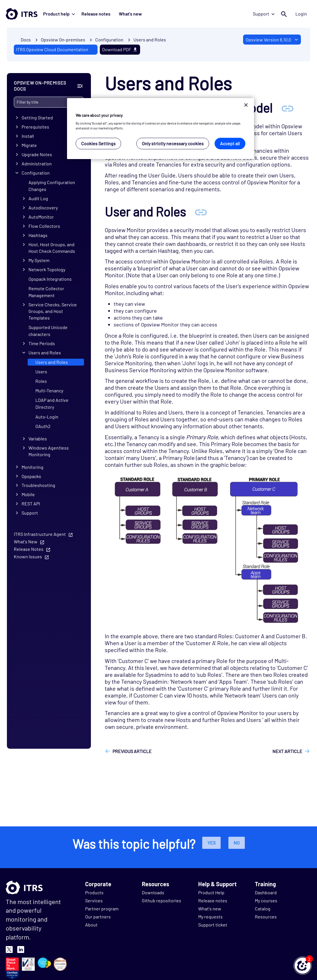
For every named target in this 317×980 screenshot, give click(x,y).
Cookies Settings (98, 143)
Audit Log (38, 198)
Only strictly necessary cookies (173, 143)
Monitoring (33, 467)
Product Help (211, 892)
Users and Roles (150, 40)
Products (94, 892)
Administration (37, 164)
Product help (59, 14)
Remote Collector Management (46, 292)
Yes (211, 843)
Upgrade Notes (37, 154)
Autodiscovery (43, 208)
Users (41, 371)
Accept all (230, 143)
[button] (303, 966)
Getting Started (37, 118)
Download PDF (120, 49)
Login (303, 14)
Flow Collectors (44, 226)
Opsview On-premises (63, 40)
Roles (41, 381)
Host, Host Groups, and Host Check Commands (52, 248)
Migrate (29, 145)
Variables (38, 439)
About (91, 925)
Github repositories (162, 900)
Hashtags (38, 235)
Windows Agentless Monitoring (49, 451)
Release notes (94, 14)
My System (39, 260)
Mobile (28, 494)
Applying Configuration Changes (52, 186)
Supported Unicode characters (48, 330)
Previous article (132, 751)
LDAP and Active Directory (52, 403)
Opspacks (31, 476)
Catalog (263, 909)
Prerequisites (35, 127)
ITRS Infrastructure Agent (40, 534)
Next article (287, 751)
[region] (161, 129)
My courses (266, 900)
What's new (125, 14)
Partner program (102, 909)
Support (267, 14)
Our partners (98, 917)
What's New (26, 541)
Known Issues (28, 556)
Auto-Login (47, 416)
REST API (31, 504)
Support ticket (213, 925)
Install (28, 136)
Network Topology (47, 269)
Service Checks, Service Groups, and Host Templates (53, 311)
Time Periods (42, 343)
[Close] (246, 105)
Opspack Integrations (50, 279)
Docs (26, 40)
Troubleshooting (38, 485)
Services (94, 900)
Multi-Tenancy (49, 390)
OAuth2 (43, 426)
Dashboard (266, 892)
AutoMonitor (41, 217)
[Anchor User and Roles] (201, 212)
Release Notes (29, 549)
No (237, 843)
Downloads (153, 892)
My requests (210, 917)
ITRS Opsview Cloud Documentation (52, 49)
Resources (266, 917)
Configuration (36, 173)
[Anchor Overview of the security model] (287, 108)
